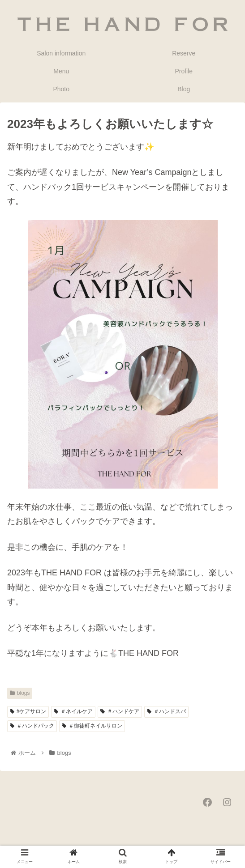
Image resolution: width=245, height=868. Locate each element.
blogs (20, 693)
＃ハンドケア (120, 711)
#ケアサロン (28, 711)
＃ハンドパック (32, 726)
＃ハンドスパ (166, 711)
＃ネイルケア (73, 711)
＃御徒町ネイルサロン (92, 726)
